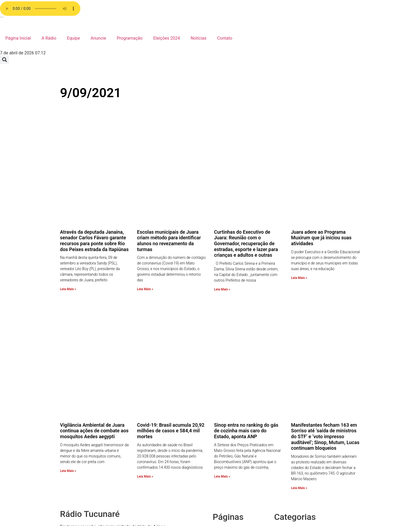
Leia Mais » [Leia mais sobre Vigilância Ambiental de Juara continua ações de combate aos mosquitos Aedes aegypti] (68, 333)
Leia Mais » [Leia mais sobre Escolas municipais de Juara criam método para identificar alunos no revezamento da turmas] (145, 220)
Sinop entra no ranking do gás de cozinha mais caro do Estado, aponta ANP (246, 293)
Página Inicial (18, 38)
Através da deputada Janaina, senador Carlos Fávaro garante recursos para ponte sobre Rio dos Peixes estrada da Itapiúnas (94, 172)
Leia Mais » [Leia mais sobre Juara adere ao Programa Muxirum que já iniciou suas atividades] (299, 209)
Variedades (295, 398)
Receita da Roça (300, 436)
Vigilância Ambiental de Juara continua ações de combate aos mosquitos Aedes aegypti (94, 293)
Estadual (293, 469)
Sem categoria (299, 411)
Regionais (294, 430)
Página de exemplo (241, 411)
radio (228, 391)
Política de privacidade (245, 404)
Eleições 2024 (167, 38)
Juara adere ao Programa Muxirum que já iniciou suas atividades (321, 169)
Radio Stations (237, 398)
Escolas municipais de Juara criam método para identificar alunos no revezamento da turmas (169, 172)
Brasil (290, 507)
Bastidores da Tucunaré (307, 514)
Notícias (199, 38)
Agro (289, 520)
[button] (4, 60)
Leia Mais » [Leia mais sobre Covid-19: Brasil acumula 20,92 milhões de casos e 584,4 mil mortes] (145, 339)
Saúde (291, 417)
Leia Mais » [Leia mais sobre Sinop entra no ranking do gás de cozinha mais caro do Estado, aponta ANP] (222, 339)
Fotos (290, 462)
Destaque (294, 494)
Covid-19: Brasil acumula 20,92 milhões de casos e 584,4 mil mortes (171, 293)
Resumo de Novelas (304, 424)
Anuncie (98, 38)
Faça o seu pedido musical (249, 417)
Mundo (291, 449)
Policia (291, 443)
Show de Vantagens (304, 404)
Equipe (73, 38)
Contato (225, 38)
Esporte (292, 475)
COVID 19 (294, 501)
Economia (294, 488)
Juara (290, 456)
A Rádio (49, 38)
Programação (130, 38)
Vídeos (291, 391)
